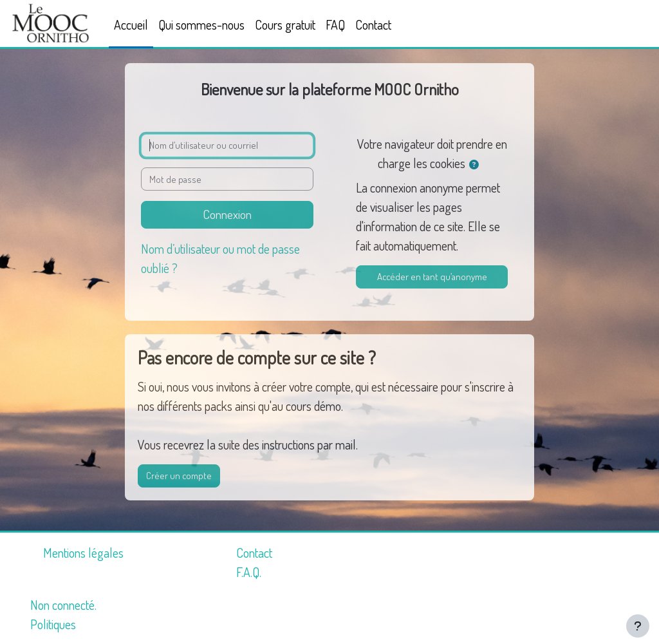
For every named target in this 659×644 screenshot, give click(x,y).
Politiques (53, 624)
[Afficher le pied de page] (638, 626)
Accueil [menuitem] (131, 24)
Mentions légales (83, 553)
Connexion (227, 214)
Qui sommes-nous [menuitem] (201, 24)
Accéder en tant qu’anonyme (432, 277)
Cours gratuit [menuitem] (285, 24)
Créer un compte (179, 476)
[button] (477, 165)
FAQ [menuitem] (335, 24)
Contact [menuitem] (373, 24)
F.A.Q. (249, 572)
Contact (254, 553)
